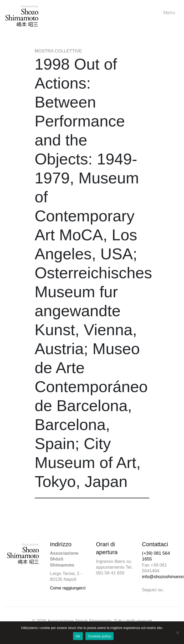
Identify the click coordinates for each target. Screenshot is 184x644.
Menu (170, 13)
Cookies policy (99, 636)
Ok (78, 636)
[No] (177, 633)
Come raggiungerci (68, 588)
